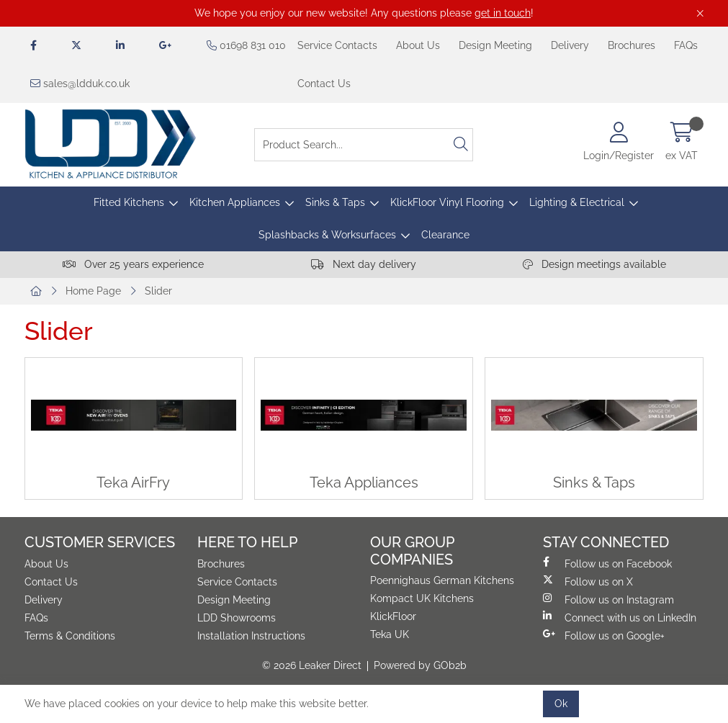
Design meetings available (594, 264)
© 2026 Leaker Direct (312, 665)
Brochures (632, 45)
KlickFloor (393, 616)
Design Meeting (495, 45)
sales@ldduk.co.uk (80, 84)
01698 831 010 (246, 45)
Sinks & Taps (335, 202)
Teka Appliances (364, 483)
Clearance (445, 235)
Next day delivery (364, 264)
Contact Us (324, 84)
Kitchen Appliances (235, 202)
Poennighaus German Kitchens (442, 580)
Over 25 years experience (133, 264)
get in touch (503, 13)
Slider (158, 291)
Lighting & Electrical (577, 202)
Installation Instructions (251, 636)
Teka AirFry (133, 483)
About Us (418, 45)
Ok (561, 704)
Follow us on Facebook (607, 563)
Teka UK (390, 634)
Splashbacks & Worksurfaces (327, 235)
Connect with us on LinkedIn (620, 617)
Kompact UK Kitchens (422, 598)
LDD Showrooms (237, 618)
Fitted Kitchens (129, 202)
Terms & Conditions (70, 636)
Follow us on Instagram (608, 599)
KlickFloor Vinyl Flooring (447, 202)
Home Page (93, 291)
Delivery (570, 45)
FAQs (686, 45)
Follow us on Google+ (604, 635)
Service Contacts (337, 45)
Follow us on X (588, 581)
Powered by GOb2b (420, 665)
